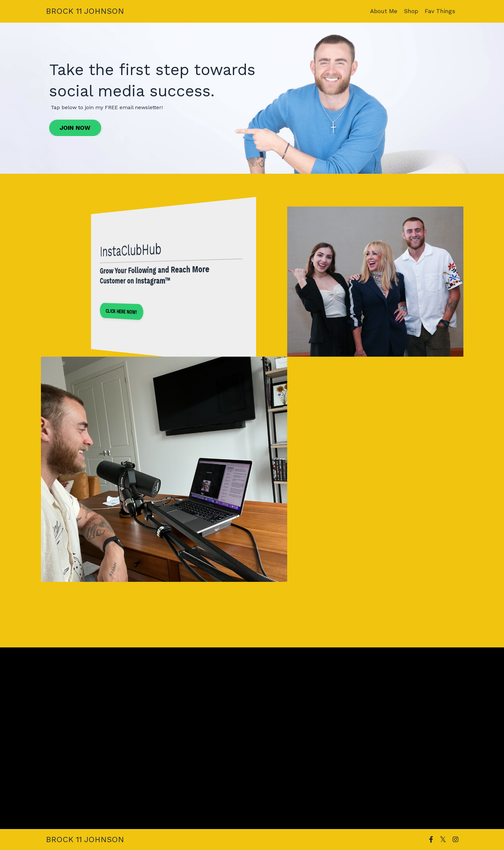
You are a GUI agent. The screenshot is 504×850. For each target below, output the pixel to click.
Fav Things (440, 11)
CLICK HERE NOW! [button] (151, 311)
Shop (411, 11)
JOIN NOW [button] (75, 128)
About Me (384, 11)
